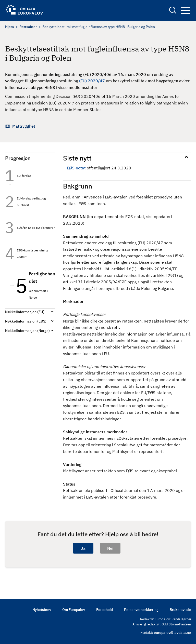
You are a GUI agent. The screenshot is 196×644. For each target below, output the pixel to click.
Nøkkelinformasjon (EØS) (26, 321)
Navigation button (185, 11)
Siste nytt (77, 158)
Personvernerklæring (141, 610)
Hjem (9, 27)
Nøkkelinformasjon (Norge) (27, 331)
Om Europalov (74, 610)
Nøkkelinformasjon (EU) (25, 312)
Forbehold (105, 610)
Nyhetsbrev (42, 610)
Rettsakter (28, 27)
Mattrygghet (24, 126)
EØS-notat (76, 168)
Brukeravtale (180, 610)
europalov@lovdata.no (172, 633)
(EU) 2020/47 (92, 81)
